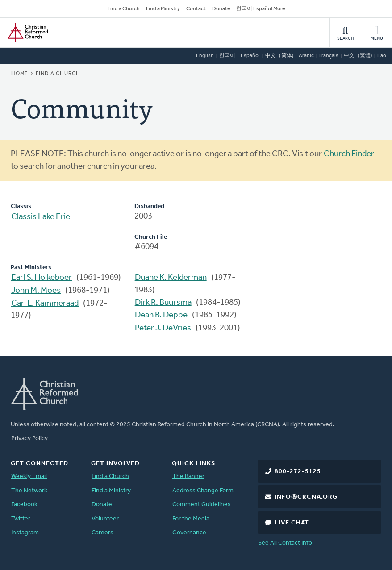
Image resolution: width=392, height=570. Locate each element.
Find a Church (124, 9)
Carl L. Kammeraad (45, 304)
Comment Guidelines (202, 505)
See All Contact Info (285, 543)
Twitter (21, 519)
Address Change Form (203, 491)
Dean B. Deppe (161, 315)
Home (20, 74)
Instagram (25, 533)
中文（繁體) (358, 56)
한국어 (227, 56)
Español (250, 56)
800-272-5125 (298, 472)
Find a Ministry (163, 9)
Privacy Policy (29, 439)
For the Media (191, 519)
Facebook (24, 505)
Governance (189, 533)
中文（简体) (279, 56)
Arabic (306, 56)
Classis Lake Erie (41, 217)
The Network (29, 491)
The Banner (188, 476)
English (205, 56)
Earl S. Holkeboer (42, 278)
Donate (221, 9)
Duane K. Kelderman (171, 278)
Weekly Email (29, 476)
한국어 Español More (261, 9)
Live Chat (292, 523)
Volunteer (105, 519)
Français (329, 56)
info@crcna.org (306, 497)
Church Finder (349, 154)
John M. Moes (36, 291)
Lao (382, 56)
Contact (196, 9)
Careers (102, 533)
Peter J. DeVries (163, 328)
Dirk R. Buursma (163, 303)
